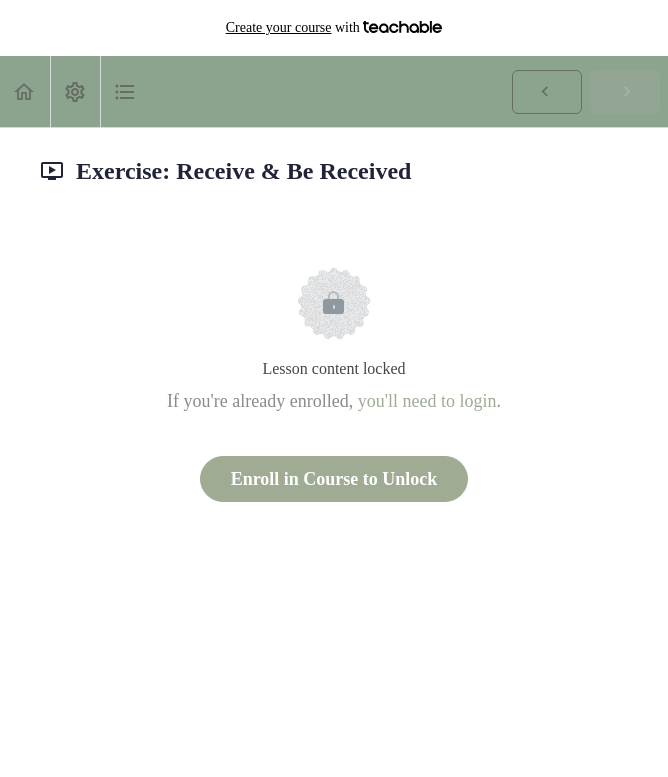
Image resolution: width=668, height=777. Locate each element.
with (334, 28)
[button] (25, 91)
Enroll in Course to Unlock (334, 479)
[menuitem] (75, 91)
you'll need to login (427, 401)
